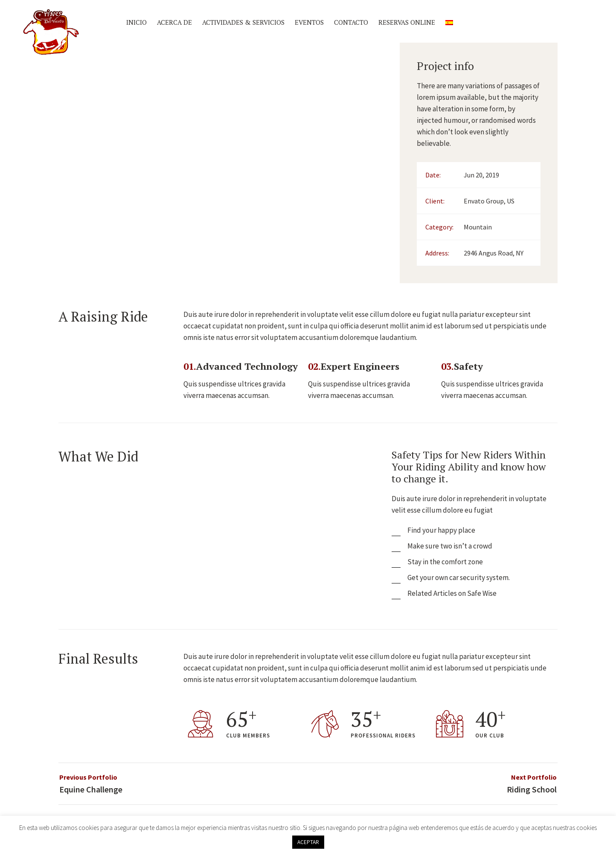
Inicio (137, 22)
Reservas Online (407, 22)
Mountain (478, 227)
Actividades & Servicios (243, 22)
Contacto (351, 22)
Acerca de (174, 22)
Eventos (309, 22)
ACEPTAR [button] (308, 842)
